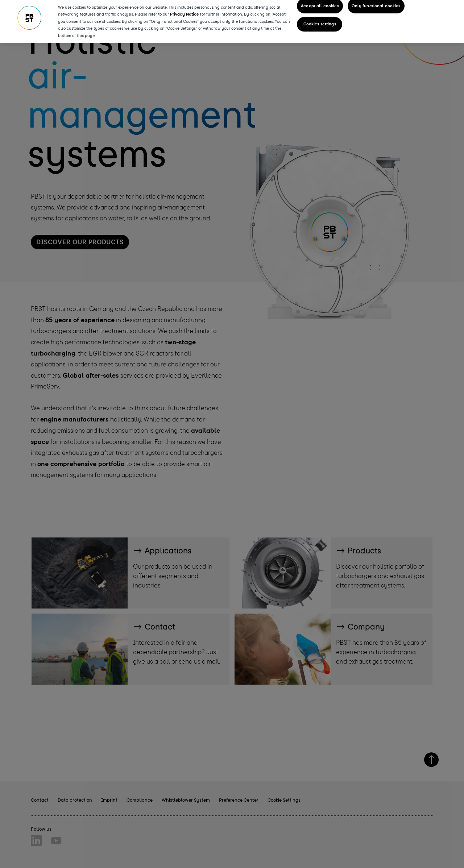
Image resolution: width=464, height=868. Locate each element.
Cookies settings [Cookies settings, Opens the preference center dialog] (320, 22)
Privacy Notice (185, 12)
